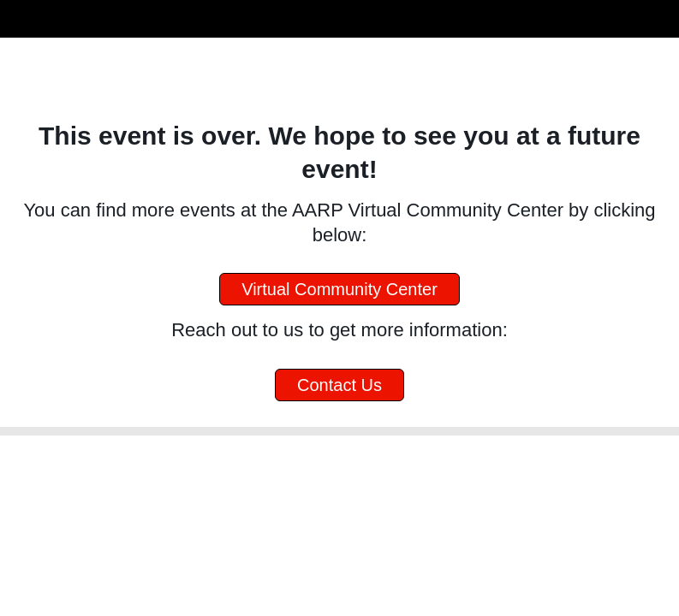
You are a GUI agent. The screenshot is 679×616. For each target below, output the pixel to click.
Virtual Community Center (339, 289)
